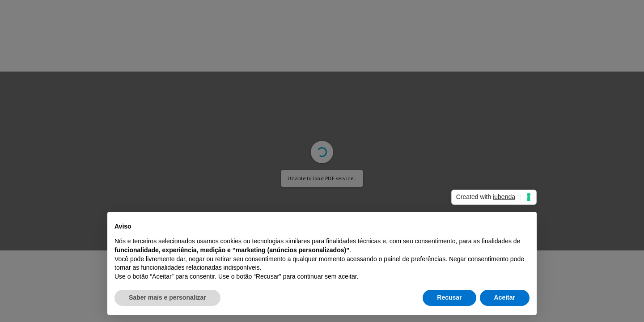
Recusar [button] (449, 297)
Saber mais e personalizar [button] (167, 297)
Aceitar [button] (505, 297)
